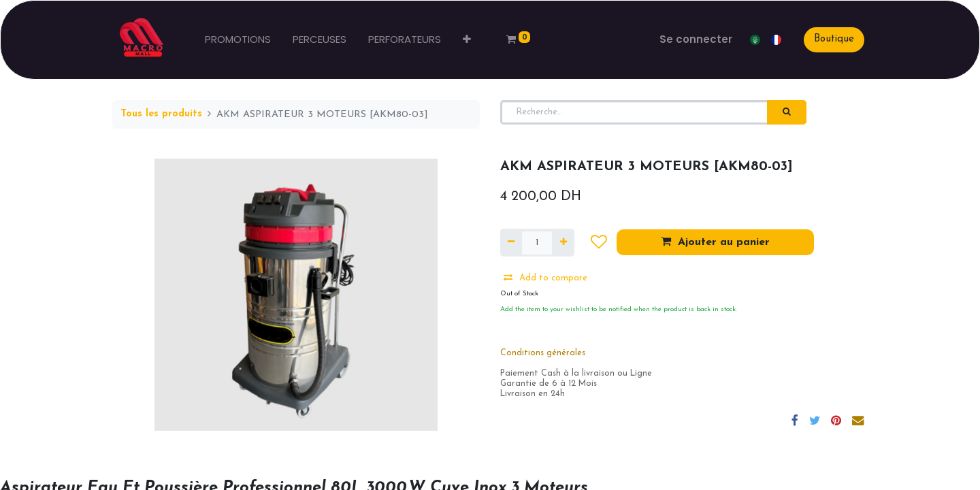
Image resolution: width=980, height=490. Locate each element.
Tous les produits (161, 114)
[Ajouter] (563, 243)
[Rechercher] (787, 112)
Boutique (834, 39)
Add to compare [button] (545, 278)
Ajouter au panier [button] (715, 242)
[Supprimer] (511, 243)
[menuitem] (238, 40)
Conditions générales (543, 353)
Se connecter (696, 39)
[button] (467, 40)
